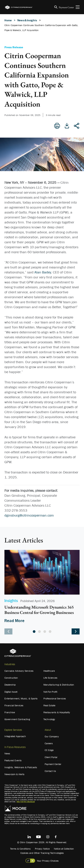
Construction (11, 678)
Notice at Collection (64, 849)
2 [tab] (39, 632)
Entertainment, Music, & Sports (21, 698)
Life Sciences (50, 678)
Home (8, 20)
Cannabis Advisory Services (19, 671)
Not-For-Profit (50, 692)
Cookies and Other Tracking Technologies (42, 853)
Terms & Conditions (20, 849)
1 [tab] (34, 632)
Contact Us (50, 771)
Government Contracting (17, 719)
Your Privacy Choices (48, 861)
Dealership (10, 685)
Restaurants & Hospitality (57, 712)
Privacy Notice (42, 849)
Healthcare (49, 671)
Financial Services (14, 705)
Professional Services (55, 698)
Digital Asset (11, 692)
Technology (49, 719)
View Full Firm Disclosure (26, 802)
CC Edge (49, 750)
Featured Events (13, 760)
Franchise (10, 712)
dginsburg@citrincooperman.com (29, 515)
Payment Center (66, 7)
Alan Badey (43, 272)
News (7, 753)
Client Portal (51, 757)
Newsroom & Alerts (14, 774)
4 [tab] (50, 632)
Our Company (52, 736)
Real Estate (49, 705)
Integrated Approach (15, 736)
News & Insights (27, 20)
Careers (49, 743)
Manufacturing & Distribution (59, 685)
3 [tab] (45, 632)
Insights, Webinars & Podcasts (21, 767)
